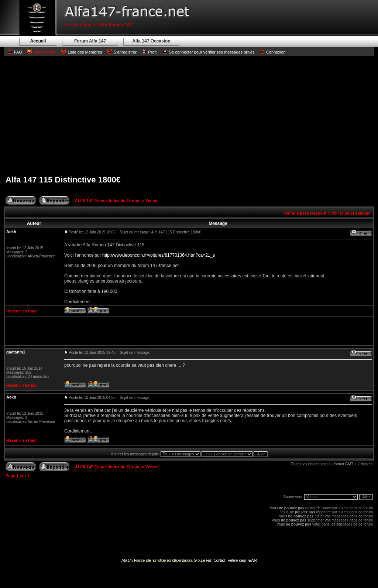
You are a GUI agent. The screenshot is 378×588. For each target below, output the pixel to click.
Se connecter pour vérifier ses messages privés (209, 52)
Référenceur (237, 560)
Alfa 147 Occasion (151, 41)
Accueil (38, 41)
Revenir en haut (22, 311)
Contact (219, 560)
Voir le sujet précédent (305, 213)
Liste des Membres (82, 52)
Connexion (273, 52)
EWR (253, 560)
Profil (153, 52)
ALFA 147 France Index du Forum (107, 201)
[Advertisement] (189, 115)
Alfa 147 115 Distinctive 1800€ (63, 180)
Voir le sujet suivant (350, 213)
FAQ (18, 52)
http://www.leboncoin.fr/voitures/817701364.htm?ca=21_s (159, 255)
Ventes (152, 201)
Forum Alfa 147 (90, 41)
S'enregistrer (125, 52)
